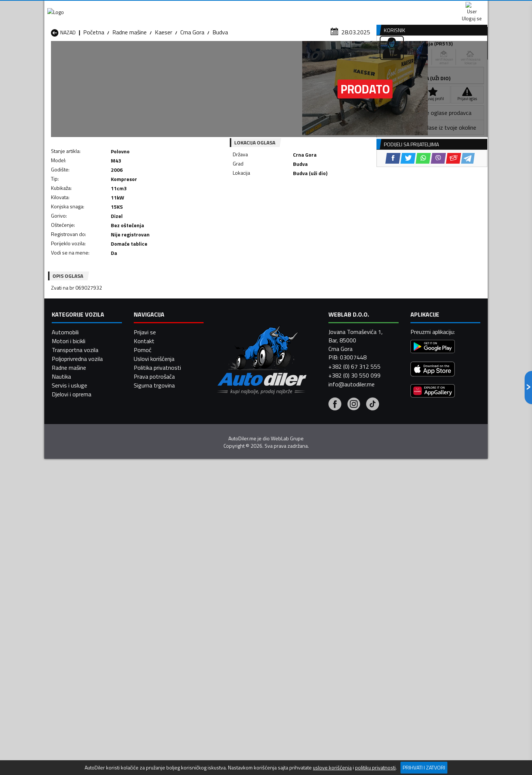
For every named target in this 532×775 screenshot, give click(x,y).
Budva (220, 72)
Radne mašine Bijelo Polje (322, 567)
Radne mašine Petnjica (159, 594)
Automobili (65, 693)
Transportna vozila (75, 711)
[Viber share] (302, 207)
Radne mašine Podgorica (161, 603)
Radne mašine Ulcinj (75, 612)
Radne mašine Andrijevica (82, 567)
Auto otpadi (285, 57)
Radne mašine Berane (237, 567)
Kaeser (163, 72)
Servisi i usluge (340, 57)
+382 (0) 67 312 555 (354, 728)
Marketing (356, 8)
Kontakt (396, 7)
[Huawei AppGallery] (433, 753)
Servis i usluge (69, 747)
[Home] (51, 57)
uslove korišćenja (332, 768)
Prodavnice (136, 57)
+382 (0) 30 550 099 (354, 737)
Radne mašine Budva (77, 576)
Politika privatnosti (157, 729)
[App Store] (433, 732)
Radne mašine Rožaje (237, 603)
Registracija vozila (404, 57)
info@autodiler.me (352, 745)
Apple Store (266, 7)
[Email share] (317, 207)
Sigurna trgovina (154, 747)
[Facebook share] (256, 207)
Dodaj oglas (464, 57)
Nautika (61, 738)
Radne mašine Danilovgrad (243, 576)
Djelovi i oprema (71, 755)
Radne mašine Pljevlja (317, 594)
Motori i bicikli (69, 702)
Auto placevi (187, 57)
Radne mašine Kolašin (158, 585)
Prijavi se (145, 693)
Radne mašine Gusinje (317, 576)
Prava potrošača (154, 738)
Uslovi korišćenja (154, 720)
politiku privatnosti (375, 768)
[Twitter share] (271, 207)
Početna (94, 72)
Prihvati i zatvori (424, 767)
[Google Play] (433, 709)
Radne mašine (129, 72)
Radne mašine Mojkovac (320, 585)
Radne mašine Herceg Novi (84, 585)
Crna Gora (192, 72)
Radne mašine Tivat (315, 603)
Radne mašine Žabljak (237, 612)
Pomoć (143, 711)
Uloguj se (436, 7)
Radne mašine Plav (234, 594)
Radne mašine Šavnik (157, 612)
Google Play (217, 7)
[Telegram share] (331, 207)
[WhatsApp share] (287, 207)
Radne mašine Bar (153, 567)
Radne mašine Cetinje (157, 576)
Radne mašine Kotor (236, 585)
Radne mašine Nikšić (76, 594)
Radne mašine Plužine (78, 603)
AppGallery (313, 8)
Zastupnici (236, 57)
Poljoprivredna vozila (77, 720)
